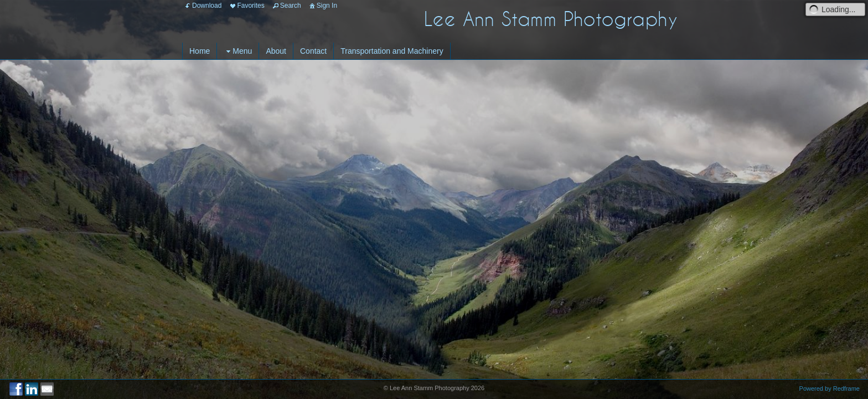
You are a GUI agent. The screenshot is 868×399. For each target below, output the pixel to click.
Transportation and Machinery (392, 51)
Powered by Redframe (830, 388)
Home (200, 51)
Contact (313, 51)
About (276, 51)
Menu (238, 51)
